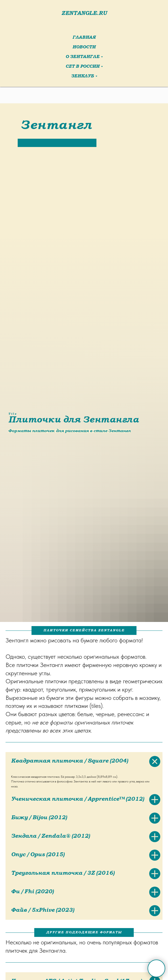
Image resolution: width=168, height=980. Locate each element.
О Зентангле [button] (82, 57)
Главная (84, 38)
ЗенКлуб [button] (82, 76)
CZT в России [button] (82, 67)
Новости (84, 47)
